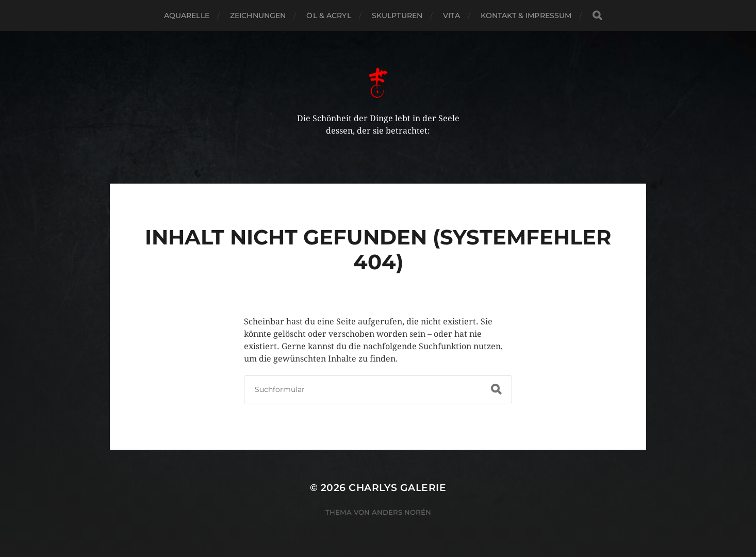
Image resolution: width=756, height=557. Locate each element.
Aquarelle (187, 15)
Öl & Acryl (328, 15)
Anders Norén (401, 512)
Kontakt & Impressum (526, 15)
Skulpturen (397, 15)
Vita (451, 15)
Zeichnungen (258, 15)
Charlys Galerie (397, 488)
